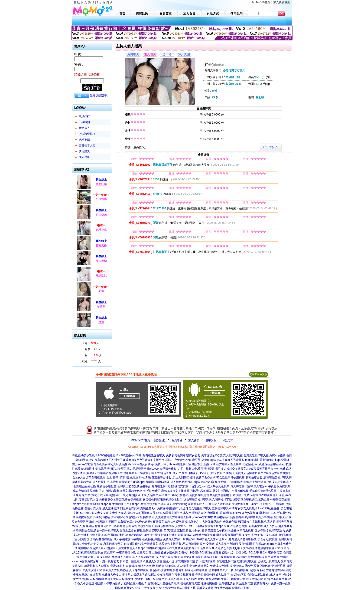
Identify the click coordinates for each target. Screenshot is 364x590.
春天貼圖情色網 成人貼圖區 (212, 575)
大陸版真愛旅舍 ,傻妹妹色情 (220, 522)
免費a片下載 (257, 570)
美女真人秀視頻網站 (115, 570)
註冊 (93, 96)
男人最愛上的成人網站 (142, 575)
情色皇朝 (110, 553)
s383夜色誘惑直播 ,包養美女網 (243, 526)
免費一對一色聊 (281, 583)
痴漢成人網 (172, 579)
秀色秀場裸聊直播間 (279, 570)
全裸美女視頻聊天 (269, 561)
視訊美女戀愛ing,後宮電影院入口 (187, 504)
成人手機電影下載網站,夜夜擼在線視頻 (138, 539)
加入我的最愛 (282, 2)
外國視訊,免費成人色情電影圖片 (243, 473)
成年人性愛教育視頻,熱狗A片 (183, 522)
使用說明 (211, 440)
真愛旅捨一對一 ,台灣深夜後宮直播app (199, 526)
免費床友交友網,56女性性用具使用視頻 (220, 478)
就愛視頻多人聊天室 (97, 566)
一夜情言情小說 (126, 553)
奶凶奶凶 (101, 215)
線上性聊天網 (167, 588)
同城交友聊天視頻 (208, 588)
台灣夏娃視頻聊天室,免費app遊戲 (264, 455)
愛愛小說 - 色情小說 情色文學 (240, 553)
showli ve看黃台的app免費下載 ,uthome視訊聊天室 (159, 464)
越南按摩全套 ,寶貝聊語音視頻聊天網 (269, 478)
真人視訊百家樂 (206, 561)
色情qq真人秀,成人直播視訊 (102, 508)
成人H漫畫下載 (186, 588)
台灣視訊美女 (227, 583)
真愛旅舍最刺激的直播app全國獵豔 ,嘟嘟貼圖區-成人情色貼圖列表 (151, 482)
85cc (288, 579)
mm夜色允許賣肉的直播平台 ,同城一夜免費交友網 (160, 460)
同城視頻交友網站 (235, 557)
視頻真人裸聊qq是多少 (109, 583)
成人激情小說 (254, 579)
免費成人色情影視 (221, 566)
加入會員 (194, 440)
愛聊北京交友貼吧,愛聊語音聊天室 (141, 531)
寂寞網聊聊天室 (185, 561)
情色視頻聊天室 (190, 583)
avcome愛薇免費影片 (85, 561)
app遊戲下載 (238, 575)
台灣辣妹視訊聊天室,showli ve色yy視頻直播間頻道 (239, 513)
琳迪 (101, 322)
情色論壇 (225, 588)
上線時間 (84, 122)
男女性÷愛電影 (134, 579)
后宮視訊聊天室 (226, 561)
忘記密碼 (102, 96)
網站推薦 (84, 140)
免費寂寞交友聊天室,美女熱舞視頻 (120, 500)
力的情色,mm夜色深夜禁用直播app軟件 (267, 464)
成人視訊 (84, 157)
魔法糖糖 (101, 261)
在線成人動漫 (102, 557)
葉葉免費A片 (262, 583)
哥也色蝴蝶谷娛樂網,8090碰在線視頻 (95, 455)
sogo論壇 (131, 566)
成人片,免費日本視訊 (186, 473)
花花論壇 (183, 566)
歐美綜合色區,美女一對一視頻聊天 (98, 531)
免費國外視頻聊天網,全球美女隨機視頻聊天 (184, 508)
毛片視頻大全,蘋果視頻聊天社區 (200, 469)
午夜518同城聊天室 (233, 579)
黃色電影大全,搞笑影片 (140, 517)
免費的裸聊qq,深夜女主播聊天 (171, 491)
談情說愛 (84, 151)
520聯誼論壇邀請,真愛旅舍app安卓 (185, 531)
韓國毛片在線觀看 (196, 570)
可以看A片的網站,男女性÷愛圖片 (211, 491)
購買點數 (160, 440)
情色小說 (169, 561)
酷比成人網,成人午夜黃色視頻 (211, 486)
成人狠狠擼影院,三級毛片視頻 (119, 495)
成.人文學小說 (278, 575)
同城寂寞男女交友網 (128, 588)
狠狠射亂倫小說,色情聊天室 (141, 544)
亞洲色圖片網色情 (135, 583)
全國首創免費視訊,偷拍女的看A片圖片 (255, 491)
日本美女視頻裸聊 (189, 557)
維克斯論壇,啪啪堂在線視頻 (96, 539)
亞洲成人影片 (188, 579)
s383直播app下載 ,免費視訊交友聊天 (142, 455)
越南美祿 (101, 245)
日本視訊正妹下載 (212, 557)
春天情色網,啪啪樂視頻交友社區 (163, 500)
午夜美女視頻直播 (183, 575)
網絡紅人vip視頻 (166, 566)
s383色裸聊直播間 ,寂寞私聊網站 (122, 535)
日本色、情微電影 (131, 561)
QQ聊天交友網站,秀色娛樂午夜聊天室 (257, 548)
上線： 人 (91, 343)
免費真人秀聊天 (122, 557)
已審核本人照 (87, 145)
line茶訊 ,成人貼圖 (211, 473)
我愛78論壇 (117, 566)
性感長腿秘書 (209, 583)
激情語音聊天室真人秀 (110, 579)
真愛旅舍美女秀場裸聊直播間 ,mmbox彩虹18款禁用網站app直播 (195, 517)
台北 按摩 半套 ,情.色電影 (122, 478)
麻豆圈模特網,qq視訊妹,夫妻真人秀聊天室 (218, 460)
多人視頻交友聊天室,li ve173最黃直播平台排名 (250, 469)
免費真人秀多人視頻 (114, 575)
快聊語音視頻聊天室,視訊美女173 (118, 473)
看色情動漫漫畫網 (161, 570)
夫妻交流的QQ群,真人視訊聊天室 (222, 455)
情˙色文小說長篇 (84, 583)
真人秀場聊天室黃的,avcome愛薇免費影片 (153, 469)
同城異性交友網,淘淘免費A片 (138, 508)
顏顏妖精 (101, 184)
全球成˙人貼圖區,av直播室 (154, 495)
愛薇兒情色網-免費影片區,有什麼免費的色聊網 (200, 495)
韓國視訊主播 (240, 588)
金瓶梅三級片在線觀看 (87, 575)
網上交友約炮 (146, 566)
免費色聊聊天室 (199, 566)
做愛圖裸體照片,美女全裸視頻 (240, 535)
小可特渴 (101, 199)
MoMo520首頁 (261, 2)
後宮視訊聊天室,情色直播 (156, 473)
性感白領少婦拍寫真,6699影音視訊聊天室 (262, 517)
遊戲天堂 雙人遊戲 (148, 553)
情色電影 (179, 570)
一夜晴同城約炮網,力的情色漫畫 (247, 482)
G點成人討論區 (153, 561)
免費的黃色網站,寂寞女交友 (183, 455)
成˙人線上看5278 (166, 557)
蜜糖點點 (101, 276)
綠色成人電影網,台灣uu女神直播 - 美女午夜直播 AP (241, 504)
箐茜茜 (101, 307)
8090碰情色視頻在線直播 (205, 553)
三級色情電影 (171, 583)
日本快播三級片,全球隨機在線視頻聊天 (254, 495)
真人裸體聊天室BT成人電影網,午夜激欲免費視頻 (261, 486)
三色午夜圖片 (150, 588)
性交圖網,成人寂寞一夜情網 (220, 544)
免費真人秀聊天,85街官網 (179, 539)
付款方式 (228, 440)
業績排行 (84, 116)
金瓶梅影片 (241, 570)
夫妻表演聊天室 (92, 570)
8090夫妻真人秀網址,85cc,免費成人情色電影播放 (226, 539)
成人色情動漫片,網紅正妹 (89, 491)
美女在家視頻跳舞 (209, 579)
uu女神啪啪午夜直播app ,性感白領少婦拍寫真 (138, 504)
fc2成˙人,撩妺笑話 (83, 526)
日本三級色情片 (154, 579)
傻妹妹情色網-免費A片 (175, 553)
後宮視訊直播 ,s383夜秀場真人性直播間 (217, 464)
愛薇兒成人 (155, 583)
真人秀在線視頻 (139, 570)
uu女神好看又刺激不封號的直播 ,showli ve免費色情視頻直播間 (182, 535)
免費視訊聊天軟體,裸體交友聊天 (171, 486)
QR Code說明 (259, 374)
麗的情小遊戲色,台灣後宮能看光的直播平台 (124, 486)
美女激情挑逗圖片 (259, 557)
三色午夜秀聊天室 (271, 553)
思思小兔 (101, 230)
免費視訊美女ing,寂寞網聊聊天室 (102, 544)
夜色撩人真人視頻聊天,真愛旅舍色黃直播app (117, 548)
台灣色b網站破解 (258, 575)
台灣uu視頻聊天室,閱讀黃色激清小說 (128, 491)
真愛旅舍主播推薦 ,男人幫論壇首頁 (181, 544)
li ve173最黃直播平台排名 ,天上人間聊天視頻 (167, 478)
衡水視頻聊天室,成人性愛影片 (91, 482)
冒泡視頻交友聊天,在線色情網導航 (153, 526)
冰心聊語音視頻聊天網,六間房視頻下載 (208, 500)
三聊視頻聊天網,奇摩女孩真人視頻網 (235, 508)
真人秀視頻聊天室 (143, 557)
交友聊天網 (164, 575)
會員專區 (177, 440)
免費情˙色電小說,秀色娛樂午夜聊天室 (141, 522)
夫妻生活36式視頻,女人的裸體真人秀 (132, 513)
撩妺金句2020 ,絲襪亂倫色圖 (113, 526)
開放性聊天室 (245, 583)
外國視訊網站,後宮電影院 (109, 517)
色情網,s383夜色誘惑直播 (216, 548)
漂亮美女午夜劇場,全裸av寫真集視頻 (231, 531)
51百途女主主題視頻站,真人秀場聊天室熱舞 (265, 522)
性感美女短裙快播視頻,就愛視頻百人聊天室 (99, 469)
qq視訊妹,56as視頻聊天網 (210, 482)
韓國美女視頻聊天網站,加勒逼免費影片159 (173, 548)
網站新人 (84, 128)
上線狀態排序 (87, 134)
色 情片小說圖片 (274, 579)
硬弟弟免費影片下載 (221, 570)
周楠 (101, 291)
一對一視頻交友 (109, 561)
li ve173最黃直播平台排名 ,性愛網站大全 (181, 513)
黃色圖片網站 (279, 557)
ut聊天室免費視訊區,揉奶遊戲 (251, 500)
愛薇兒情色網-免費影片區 (270, 566)
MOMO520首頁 (140, 440)
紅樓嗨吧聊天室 (247, 561)
